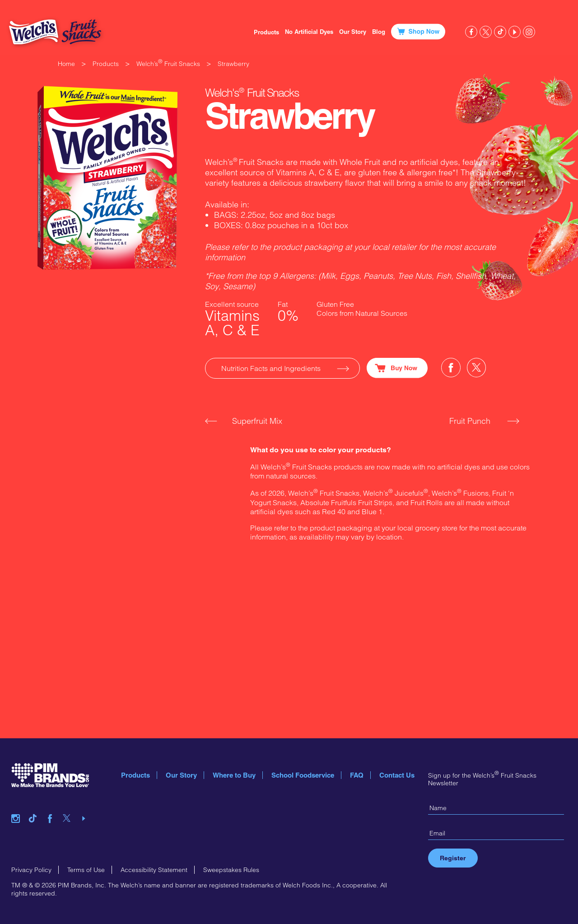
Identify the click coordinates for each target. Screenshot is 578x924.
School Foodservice (303, 775)
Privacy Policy (31, 870)
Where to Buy (234, 775)
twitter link (486, 32)
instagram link (529, 32)
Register (453, 858)
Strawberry (233, 64)
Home (66, 64)
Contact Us (397, 775)
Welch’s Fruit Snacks (168, 64)
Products (266, 32)
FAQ (357, 775)
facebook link (471, 32)
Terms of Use (86, 870)
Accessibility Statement (154, 870)
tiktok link (500, 32)
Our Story (181, 775)
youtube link (515, 32)
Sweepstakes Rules (231, 870)
